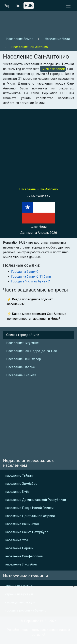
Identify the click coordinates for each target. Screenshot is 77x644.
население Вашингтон (22, 524)
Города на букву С (25, 272)
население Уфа (17, 540)
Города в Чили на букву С (30, 281)
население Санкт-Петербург (27, 532)
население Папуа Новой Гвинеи (29, 508)
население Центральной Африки (30, 516)
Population (18, 6)
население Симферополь (24, 556)
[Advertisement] (38, 22)
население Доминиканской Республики (36, 500)
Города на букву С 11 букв (31, 276)
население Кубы (18, 492)
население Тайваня (20, 476)
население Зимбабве (21, 484)
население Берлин (19, 548)
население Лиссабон (21, 564)
